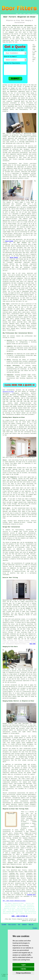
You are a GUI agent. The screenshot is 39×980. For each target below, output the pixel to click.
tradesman (25, 225)
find (8, 870)
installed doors (18, 361)
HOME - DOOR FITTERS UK (19, 916)
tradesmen (18, 235)
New (19, 924)
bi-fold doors (32, 672)
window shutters (8, 766)
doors (4, 309)
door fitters (24, 164)
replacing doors (19, 101)
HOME (17, 14)
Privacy (35, 928)
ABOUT (25, 14)
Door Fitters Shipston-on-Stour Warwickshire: (18, 26)
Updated (24, 924)
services (33, 411)
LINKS (21, 14)
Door (4, 390)
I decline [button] (23, 969)
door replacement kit (10, 637)
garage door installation (27, 533)
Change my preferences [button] (23, 973)
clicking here (31, 895)
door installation (9, 896)
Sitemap (4, 924)
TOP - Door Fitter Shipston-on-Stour (14, 901)
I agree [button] (23, 965)
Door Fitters (12, 924)
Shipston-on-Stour (8, 392)
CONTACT (29, 14)
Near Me (31, 924)
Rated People (12, 224)
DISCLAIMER (34, 14)
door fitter (30, 246)
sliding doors (21, 424)
